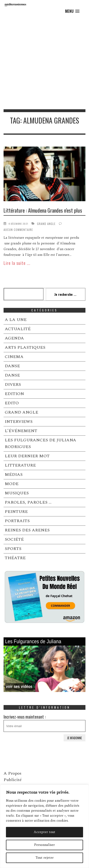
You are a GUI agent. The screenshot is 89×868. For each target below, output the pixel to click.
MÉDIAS (14, 475)
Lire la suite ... (17, 263)
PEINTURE (16, 512)
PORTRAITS (17, 521)
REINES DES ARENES (27, 530)
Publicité (13, 780)
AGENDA (14, 338)
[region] (44, 826)
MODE (12, 484)
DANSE (12, 366)
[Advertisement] (44, 62)
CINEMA (14, 357)
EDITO (12, 403)
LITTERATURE (20, 465)
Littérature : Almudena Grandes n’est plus (43, 210)
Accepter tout (44, 832)
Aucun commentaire (18, 230)
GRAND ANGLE (46, 224)
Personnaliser (44, 845)
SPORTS (13, 549)
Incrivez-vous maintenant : (44, 723)
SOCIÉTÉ (14, 539)
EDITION (14, 394)
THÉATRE (15, 558)
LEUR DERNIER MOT (27, 456)
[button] (72, 11)
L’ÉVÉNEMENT (21, 431)
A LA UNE (16, 320)
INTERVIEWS (19, 422)
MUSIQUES (17, 493)
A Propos (12, 773)
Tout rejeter (45, 858)
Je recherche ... (65, 294)
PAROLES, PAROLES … (28, 502)
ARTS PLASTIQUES (25, 347)
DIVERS (13, 384)
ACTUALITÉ (18, 329)
